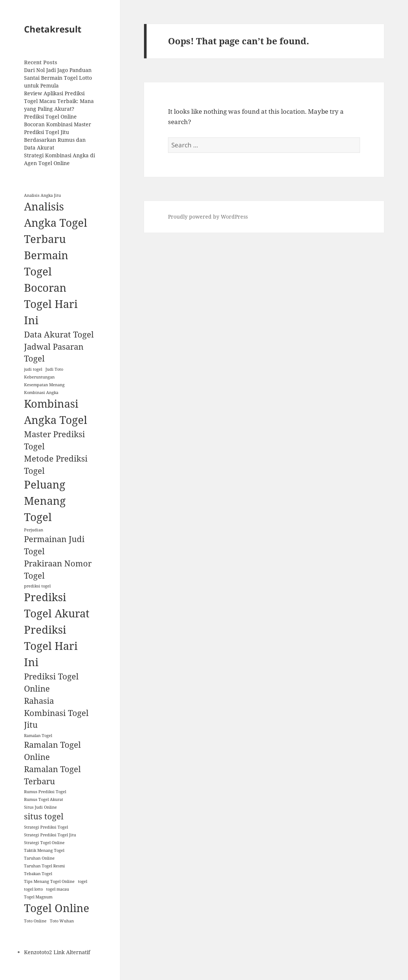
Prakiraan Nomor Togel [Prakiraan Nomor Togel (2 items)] (58, 569)
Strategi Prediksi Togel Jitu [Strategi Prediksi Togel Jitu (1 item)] (50, 835)
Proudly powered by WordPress (208, 217)
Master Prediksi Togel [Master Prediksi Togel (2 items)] (54, 440)
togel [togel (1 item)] (83, 881)
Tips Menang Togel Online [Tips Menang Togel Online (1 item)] (49, 881)
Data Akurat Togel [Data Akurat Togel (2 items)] (59, 334)
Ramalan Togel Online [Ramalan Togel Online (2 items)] (52, 751)
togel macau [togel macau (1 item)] (58, 889)
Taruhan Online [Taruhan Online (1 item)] (39, 858)
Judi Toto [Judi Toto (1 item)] (54, 369)
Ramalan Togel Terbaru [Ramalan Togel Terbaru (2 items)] (52, 775)
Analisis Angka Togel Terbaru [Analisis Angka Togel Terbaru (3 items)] (56, 223)
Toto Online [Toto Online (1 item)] (35, 921)
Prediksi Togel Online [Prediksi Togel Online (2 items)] (51, 682)
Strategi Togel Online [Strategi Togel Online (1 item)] (44, 843)
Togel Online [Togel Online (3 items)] (57, 908)
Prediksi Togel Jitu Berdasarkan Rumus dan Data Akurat (55, 140)
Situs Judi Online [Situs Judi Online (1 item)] (40, 807)
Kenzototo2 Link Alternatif (57, 952)
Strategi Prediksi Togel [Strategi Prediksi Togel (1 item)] (46, 827)
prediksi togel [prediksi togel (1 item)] (37, 586)
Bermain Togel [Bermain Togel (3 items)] (46, 263)
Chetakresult (53, 29)
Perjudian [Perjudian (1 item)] (34, 530)
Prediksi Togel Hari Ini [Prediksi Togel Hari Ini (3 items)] (51, 646)
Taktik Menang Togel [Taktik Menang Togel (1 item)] (44, 850)
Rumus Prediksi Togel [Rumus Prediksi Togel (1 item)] (45, 792)
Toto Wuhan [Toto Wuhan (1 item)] (62, 921)
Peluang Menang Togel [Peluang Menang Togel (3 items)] (45, 501)
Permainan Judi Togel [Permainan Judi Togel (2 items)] (54, 545)
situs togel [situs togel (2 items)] (44, 816)
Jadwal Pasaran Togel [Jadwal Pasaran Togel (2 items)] (54, 353)
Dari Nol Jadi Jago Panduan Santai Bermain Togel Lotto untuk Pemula (58, 78)
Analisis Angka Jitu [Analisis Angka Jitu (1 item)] (42, 195)
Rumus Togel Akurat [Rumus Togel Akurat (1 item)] (44, 799)
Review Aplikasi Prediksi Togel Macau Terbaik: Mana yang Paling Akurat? (59, 101)
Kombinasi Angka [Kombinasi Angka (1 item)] (41, 393)
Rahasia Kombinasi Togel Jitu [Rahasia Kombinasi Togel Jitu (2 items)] (56, 713)
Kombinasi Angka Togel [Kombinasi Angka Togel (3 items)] (56, 412)
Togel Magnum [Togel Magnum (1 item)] (38, 897)
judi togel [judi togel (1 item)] (33, 369)
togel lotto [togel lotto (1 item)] (33, 889)
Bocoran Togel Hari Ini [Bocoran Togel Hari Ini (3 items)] (51, 304)
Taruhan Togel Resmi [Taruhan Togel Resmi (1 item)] (44, 866)
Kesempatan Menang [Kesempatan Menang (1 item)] (44, 385)
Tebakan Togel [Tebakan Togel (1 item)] (38, 874)
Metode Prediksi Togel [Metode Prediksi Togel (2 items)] (56, 465)
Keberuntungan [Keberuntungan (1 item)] (39, 377)
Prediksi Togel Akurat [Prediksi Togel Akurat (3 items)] (57, 605)
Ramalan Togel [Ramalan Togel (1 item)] (38, 736)
